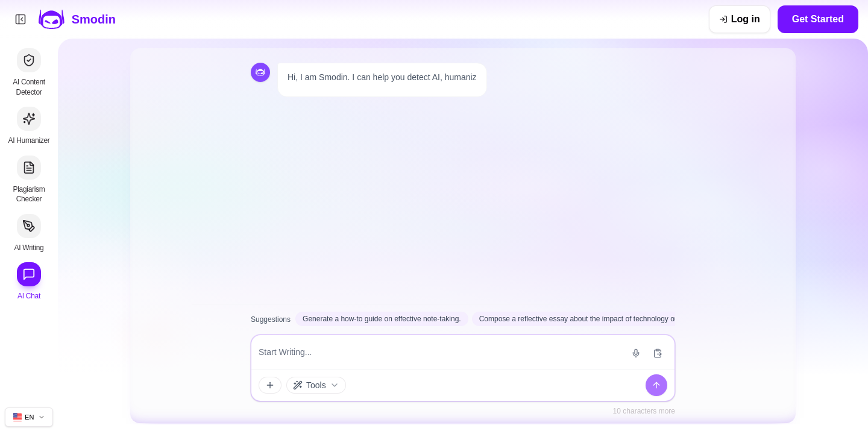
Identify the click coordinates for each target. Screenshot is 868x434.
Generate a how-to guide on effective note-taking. (382, 319)
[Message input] (440, 352)
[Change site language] (29, 417)
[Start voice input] (636, 353)
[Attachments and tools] (270, 385)
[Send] (656, 385)
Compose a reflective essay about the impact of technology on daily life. (594, 319)
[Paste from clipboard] (658, 353)
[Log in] (740, 19)
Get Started (818, 19)
